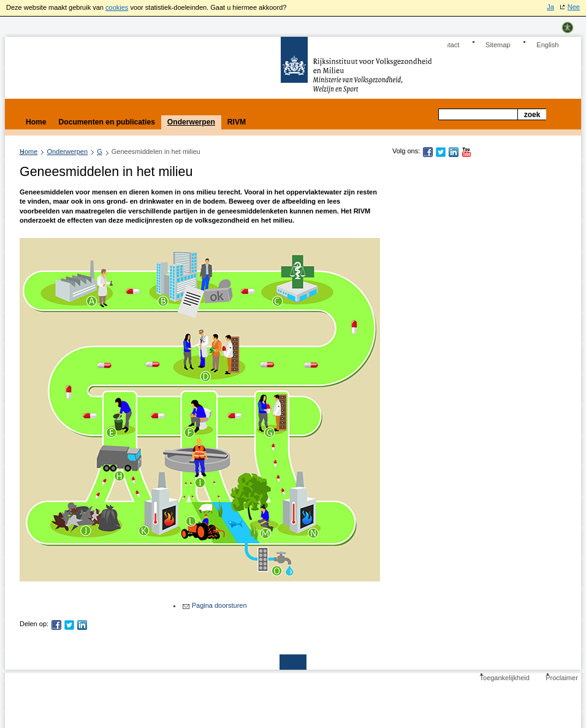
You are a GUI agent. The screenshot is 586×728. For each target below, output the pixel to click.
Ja (550, 7)
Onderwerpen (67, 151)
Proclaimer (562, 678)
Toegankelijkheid (505, 678)
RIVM (237, 122)
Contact (447, 45)
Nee (574, 7)
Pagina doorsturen (219, 605)
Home (29, 151)
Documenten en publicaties (107, 122)
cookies (117, 7)
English (547, 45)
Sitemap (498, 45)
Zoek (532, 115)
